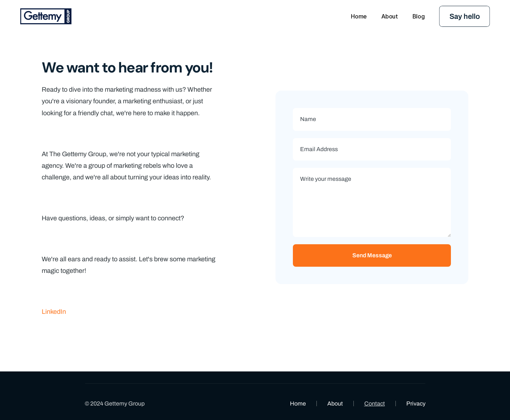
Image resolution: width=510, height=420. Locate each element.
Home (298, 404)
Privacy (416, 404)
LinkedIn (54, 312)
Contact (375, 404)
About (335, 404)
